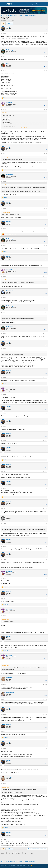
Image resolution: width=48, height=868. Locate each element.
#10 (46, 263)
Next (9, 23)
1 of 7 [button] (3, 23)
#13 (46, 313)
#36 (46, 731)
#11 (46, 277)
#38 (46, 767)
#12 (46, 298)
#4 (47, 109)
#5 (47, 154)
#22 (46, 471)
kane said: (4, 113)
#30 (46, 616)
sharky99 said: (5, 185)
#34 (46, 700)
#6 (47, 181)
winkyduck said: (6, 352)
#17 (46, 395)
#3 (47, 70)
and (9, 170)
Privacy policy (19, 865)
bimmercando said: (6, 316)
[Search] (46, 4)
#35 (46, 715)
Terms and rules (11, 865)
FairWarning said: (6, 157)
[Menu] (2, 4)
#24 (46, 509)
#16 (46, 378)
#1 (47, 34)
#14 (46, 334)
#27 (46, 560)
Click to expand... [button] (24, 128)
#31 (46, 643)
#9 (47, 246)
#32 (46, 662)
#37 (46, 749)
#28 (46, 578)
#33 (46, 684)
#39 (46, 784)
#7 (47, 209)
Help (25, 865)
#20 (46, 440)
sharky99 (4, 20)
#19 (46, 427)
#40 (46, 839)
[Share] (44, 34)
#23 (46, 488)
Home (28, 865)
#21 (46, 454)
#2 (47, 57)
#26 (46, 546)
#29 (46, 599)
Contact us (4, 865)
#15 (46, 349)
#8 (47, 228)
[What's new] (43, 4)
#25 (46, 524)
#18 (46, 413)
